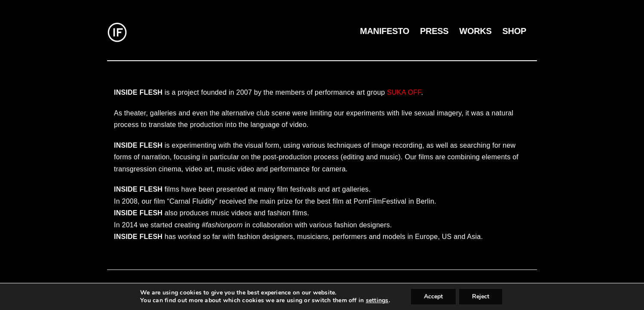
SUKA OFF (404, 92)
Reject (481, 296)
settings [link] (377, 300)
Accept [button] (433, 296)
